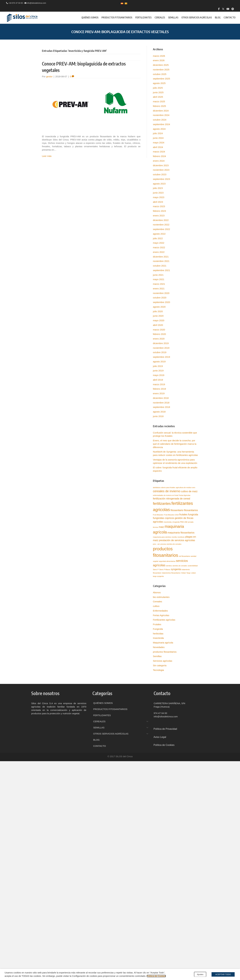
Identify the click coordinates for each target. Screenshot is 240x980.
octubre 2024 (160, 120)
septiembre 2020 (161, 302)
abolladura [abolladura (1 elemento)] (157, 487)
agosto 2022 (159, 234)
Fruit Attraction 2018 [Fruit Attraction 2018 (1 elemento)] (171, 515)
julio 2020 (158, 311)
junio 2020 (158, 316)
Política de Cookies (156, 976)
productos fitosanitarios (165, 652)
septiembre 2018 (161, 407)
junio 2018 (158, 416)
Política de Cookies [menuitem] (164, 745)
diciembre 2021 (161, 257)
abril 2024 (158, 147)
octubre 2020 (160, 298)
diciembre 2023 (161, 165)
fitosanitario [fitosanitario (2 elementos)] (177, 510)
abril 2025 (158, 97)
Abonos (157, 592)
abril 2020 (158, 325)
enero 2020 (159, 339)
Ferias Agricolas (161, 615)
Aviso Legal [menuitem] (160, 737)
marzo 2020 (159, 330)
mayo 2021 (159, 279)
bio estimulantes (161, 597)
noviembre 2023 (161, 170)
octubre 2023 (160, 174)
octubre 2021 (160, 266)
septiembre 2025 (161, 79)
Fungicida (158, 629)
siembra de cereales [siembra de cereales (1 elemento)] (180, 566)
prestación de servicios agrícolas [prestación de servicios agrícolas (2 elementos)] (177, 540)
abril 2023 (158, 202)
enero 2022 (159, 252)
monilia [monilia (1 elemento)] (174, 537)
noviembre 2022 (161, 225)
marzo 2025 (159, 101)
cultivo (156, 606)
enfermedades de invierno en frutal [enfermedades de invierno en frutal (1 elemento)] (166, 495)
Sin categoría (160, 665)
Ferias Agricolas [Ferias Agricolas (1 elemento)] (185, 495)
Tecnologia (158, 670)
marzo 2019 (159, 384)
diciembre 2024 (161, 111)
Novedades (159, 647)
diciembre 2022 (161, 220)
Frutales (157, 624)
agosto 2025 (159, 83)
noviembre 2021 (161, 261)
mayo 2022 (159, 243)
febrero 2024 (159, 156)
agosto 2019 (159, 362)
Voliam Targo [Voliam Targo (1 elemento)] (186, 573)
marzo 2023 (159, 206)
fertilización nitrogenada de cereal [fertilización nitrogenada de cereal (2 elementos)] (172, 499)
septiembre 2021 (161, 270)
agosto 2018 (159, 412)
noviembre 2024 (161, 115)
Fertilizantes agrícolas (164, 620)
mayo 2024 (159, 143)
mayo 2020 (159, 320)
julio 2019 (158, 366)
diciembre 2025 (161, 65)
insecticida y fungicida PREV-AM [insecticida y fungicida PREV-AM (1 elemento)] (175, 522)
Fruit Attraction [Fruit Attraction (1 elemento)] (158, 515)
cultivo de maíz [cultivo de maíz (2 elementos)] (189, 491)
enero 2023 (159, 216)
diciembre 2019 (161, 343)
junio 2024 (158, 138)
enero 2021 (159, 289)
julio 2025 (158, 88)
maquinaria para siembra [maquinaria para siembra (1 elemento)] (162, 537)
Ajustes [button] (200, 974)
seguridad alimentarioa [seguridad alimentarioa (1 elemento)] (167, 561)
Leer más (47, 156)
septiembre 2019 (161, 357)
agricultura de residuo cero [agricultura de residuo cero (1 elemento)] (186, 487)
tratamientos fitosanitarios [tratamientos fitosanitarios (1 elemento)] (171, 573)
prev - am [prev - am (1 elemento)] (156, 544)
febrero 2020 (159, 334)
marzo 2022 (159, 247)
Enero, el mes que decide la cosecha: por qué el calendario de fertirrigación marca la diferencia (175, 444)
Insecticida (158, 638)
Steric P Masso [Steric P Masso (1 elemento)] (165, 570)
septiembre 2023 (161, 179)
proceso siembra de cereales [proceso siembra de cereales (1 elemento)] (171, 544)
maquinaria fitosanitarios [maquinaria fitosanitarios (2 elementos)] (181, 533)
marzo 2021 (159, 284)
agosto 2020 (159, 307)
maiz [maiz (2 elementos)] (161, 527)
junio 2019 (158, 371)
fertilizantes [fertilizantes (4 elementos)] (162, 504)
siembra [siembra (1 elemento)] (169, 566)
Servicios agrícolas (163, 661)
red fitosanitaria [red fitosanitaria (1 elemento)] (184, 556)
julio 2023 (158, 188)
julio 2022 (158, 238)
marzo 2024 (159, 152)
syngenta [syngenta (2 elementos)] (176, 569)
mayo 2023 (159, 197)
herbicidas (158, 634)
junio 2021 (158, 275)
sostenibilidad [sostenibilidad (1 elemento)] (193, 566)
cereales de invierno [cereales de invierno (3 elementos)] (167, 491)
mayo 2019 (159, 375)
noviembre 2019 (161, 348)
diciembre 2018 (161, 398)
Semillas (157, 656)
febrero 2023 (159, 211)
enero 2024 (159, 161)
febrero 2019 (159, 389)
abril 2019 (158, 380)
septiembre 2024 (161, 124)
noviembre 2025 (161, 70)
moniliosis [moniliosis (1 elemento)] (181, 537)
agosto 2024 (159, 129)
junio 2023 (158, 193)
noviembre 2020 (161, 293)
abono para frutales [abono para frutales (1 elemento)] (168, 487)
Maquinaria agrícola (163, 643)
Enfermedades (160, 611)
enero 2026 (159, 60)
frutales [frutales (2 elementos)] (183, 514)
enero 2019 (159, 393)
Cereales (157, 601)
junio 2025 (158, 92)
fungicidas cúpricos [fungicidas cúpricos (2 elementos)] (163, 518)
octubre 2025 (160, 74)
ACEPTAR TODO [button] (223, 974)
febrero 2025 (159, 106)
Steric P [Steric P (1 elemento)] (156, 570)
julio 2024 (158, 133)
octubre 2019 (160, 352)
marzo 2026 (159, 56)
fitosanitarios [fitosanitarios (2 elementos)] (191, 510)
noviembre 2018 (161, 403)
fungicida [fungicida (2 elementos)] (193, 514)
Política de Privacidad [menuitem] (165, 729)
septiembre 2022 (161, 229)
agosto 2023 (159, 184)
